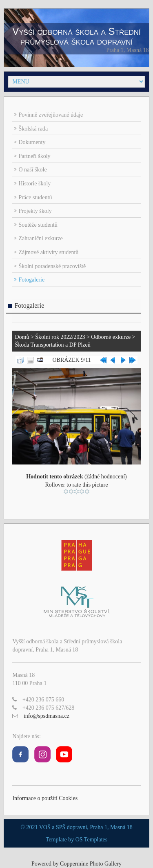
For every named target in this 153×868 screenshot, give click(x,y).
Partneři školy (34, 156)
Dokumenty (32, 142)
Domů (22, 337)
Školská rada (33, 129)
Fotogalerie (31, 280)
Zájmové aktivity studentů (48, 252)
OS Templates (91, 840)
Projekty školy (35, 211)
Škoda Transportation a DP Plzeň (52, 345)
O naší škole (32, 170)
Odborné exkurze (111, 337)
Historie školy (34, 184)
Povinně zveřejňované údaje (51, 115)
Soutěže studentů (38, 225)
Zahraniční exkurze (40, 238)
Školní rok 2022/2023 (60, 337)
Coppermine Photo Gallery (91, 864)
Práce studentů (35, 197)
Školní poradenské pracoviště (52, 266)
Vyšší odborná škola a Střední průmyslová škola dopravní (76, 36)
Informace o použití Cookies (45, 798)
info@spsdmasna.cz (47, 716)
